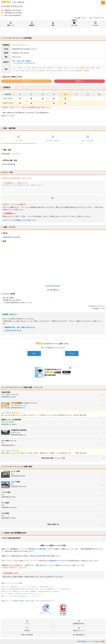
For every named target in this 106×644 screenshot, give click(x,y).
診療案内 (32, 25)
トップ (27, 624)
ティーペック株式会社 (27, 549)
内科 (14, 61)
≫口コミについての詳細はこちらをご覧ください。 (20, 220)
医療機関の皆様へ (79, 624)
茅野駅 (11, 298)
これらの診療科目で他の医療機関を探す (24, 63)
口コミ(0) (74, 25)
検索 (103, 641)
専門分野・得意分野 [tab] (53, 141)
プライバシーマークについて (46, 613)
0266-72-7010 (16, 57)
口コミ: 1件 (5, 413)
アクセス (95, 25)
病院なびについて (79, 630)
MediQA (27, 630)
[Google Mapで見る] (53, 286)
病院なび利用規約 (27, 635)
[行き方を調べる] (53, 290)
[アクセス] (33, 49)
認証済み (14, 403)
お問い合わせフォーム (43, 565)
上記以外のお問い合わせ (13, 331)
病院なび (6, 2)
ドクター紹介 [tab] (18, 141)
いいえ (72, 353)
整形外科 (28, 61)
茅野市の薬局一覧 (53, 524)
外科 (23, 61)
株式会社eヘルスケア (47, 549)
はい (34, 353)
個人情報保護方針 (79, 635)
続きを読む (83, 415)
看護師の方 (79, 81)
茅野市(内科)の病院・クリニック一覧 (53, 458)
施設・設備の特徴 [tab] (88, 141)
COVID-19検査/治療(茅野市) (11, 538)
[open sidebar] (103, 3)
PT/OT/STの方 (27, 81)
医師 (53, 25)
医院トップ (11, 25)
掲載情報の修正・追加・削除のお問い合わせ (20, 327)
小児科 (18, 61)
